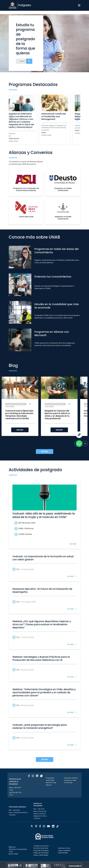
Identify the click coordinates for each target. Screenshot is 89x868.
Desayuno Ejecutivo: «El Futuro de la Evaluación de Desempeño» (42, 591)
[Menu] (79, 5)
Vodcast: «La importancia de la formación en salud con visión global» (43, 558)
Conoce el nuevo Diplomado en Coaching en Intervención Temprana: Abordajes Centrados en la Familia (19, 415)
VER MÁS (20, 430)
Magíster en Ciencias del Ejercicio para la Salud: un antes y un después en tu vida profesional (57, 415)
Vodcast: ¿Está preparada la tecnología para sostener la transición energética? (40, 727)
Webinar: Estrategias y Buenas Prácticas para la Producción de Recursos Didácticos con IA (41, 659)
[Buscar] (24, 61)
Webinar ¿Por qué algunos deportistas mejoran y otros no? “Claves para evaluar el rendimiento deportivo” (42, 625)
